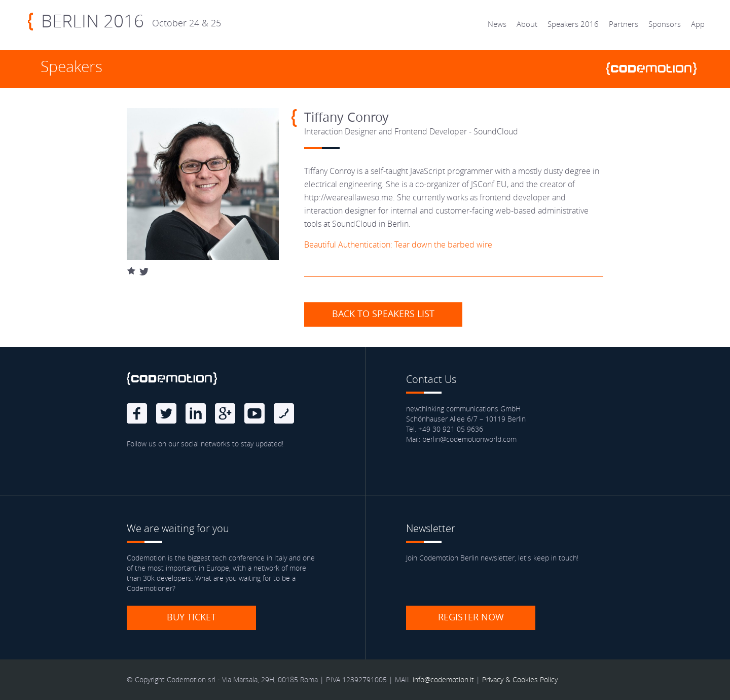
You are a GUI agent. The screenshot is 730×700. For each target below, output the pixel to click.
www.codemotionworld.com (655, 69)
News (497, 24)
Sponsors (665, 24)
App (698, 24)
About (527, 24)
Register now (471, 617)
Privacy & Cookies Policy (520, 679)
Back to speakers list (383, 313)
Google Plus (225, 413)
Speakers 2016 (573, 24)
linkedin (196, 413)
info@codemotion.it (443, 679)
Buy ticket (191, 617)
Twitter (166, 413)
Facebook (137, 413)
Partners (624, 24)
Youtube (254, 413)
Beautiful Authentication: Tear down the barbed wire (398, 244)
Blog (284, 413)
